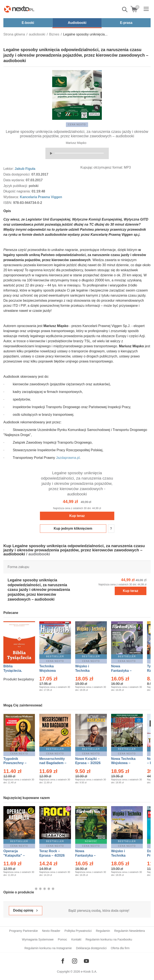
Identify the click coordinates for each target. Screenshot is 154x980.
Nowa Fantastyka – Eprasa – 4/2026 (124, 671)
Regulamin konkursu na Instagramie (48, 948)
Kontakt (76, 939)
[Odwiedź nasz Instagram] (75, 961)
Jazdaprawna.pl (68, 458)
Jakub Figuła (25, 169)
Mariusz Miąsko (76, 143)
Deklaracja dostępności (91, 948)
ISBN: (8, 203)
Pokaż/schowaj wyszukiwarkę (125, 10)
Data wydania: (15, 180)
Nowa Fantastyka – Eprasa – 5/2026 (88, 855)
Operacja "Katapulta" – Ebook (14, 855)
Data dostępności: (17, 174)
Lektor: (9, 169)
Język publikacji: (16, 186)
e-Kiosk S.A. (89, 972)
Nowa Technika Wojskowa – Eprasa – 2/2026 (124, 763)
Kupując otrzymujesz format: (102, 167)
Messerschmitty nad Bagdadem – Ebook (53, 763)
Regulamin (103, 931)
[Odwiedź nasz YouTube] (86, 961)
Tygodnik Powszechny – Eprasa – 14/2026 (17, 763)
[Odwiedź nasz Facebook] (63, 961)
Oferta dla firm (120, 948)
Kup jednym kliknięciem (73, 528)
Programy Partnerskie (24, 931)
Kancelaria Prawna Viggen (41, 197)
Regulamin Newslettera (130, 931)
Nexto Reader (51, 931)
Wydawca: (12, 197)
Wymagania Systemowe (38, 939)
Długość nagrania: (17, 191)
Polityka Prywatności (78, 931)
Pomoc (63, 939)
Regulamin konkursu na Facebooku (109, 939)
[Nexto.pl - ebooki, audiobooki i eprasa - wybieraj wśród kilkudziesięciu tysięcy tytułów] (19, 9)
